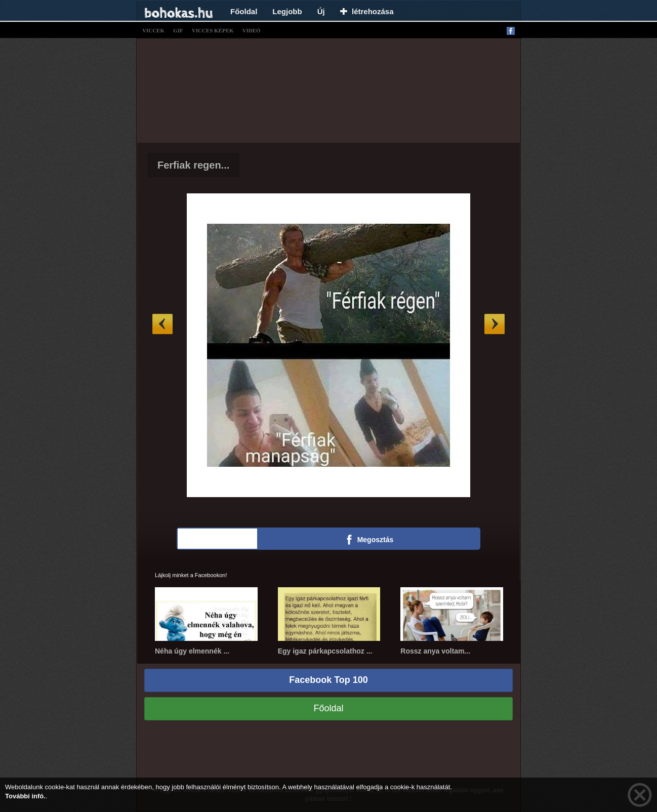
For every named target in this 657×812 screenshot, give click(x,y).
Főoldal (244, 11)
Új (321, 11)
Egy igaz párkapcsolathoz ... (325, 651)
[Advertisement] (328, 89)
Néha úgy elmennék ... (192, 651)
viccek (153, 30)
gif (178, 30)
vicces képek (213, 30)
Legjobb (287, 11)
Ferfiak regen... (193, 165)
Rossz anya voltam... (435, 651)
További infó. (25, 796)
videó (252, 30)
